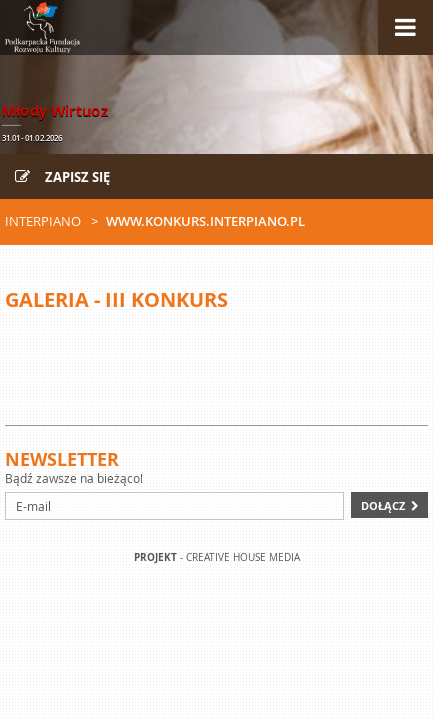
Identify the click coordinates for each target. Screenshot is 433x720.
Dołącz (383, 505)
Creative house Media (243, 557)
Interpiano (43, 221)
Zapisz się (62, 177)
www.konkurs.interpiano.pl (205, 221)
